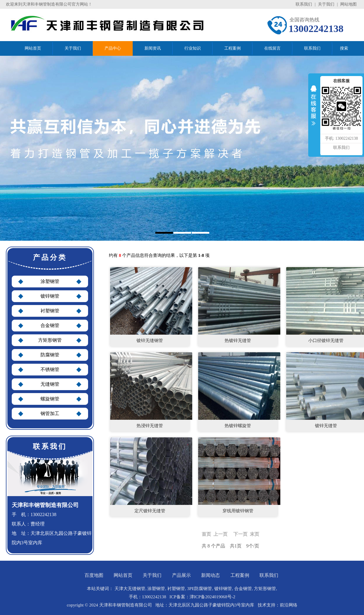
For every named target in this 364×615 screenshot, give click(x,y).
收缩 (314, 109)
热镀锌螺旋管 (238, 426)
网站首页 (123, 575)
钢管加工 (50, 413)
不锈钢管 (50, 369)
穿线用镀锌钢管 (238, 511)
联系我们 (304, 4)
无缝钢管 (50, 384)
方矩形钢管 (50, 340)
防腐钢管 (50, 355)
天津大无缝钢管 (130, 589)
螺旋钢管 (50, 399)
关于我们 (326, 4)
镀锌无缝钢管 (150, 341)
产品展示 (181, 575)
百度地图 (94, 575)
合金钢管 (50, 325)
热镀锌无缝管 (238, 341)
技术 (262, 605)
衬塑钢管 (50, 311)
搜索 (344, 48)
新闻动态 (210, 575)
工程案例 (240, 575)
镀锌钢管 (50, 296)
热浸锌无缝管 (150, 426)
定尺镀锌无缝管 (150, 511)
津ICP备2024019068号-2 (213, 597)
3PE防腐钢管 (199, 589)
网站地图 (348, 4)
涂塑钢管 (50, 281)
